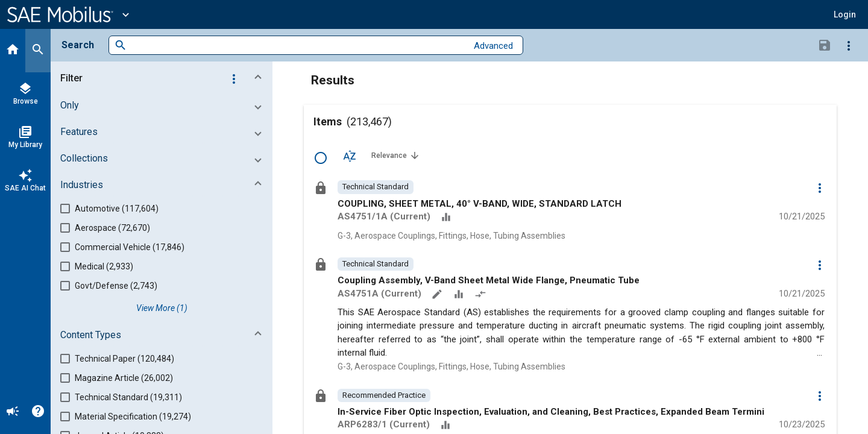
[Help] (38, 412)
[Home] (13, 51)
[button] (845, 14)
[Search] (38, 51)
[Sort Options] (350, 156)
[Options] (849, 45)
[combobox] (297, 46)
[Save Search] (825, 45)
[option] (376, 187)
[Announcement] (13, 412)
